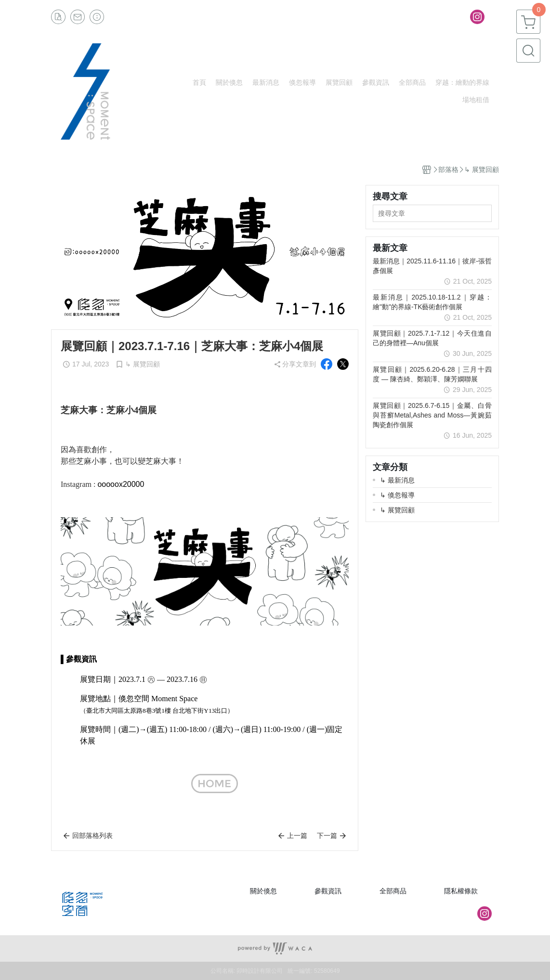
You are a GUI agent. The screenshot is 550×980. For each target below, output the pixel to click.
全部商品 (393, 891)
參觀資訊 (328, 891)
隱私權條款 (461, 891)
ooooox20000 (121, 484)
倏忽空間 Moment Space (158, 699)
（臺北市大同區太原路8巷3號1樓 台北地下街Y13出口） (157, 711)
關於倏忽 (263, 891)
